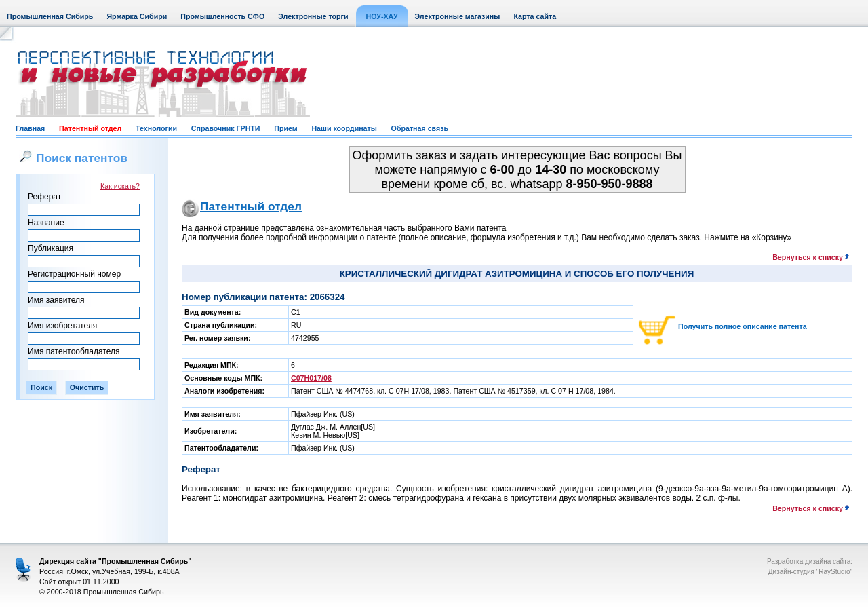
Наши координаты (344, 128)
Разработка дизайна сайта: (810, 561)
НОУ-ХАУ (382, 16)
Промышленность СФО (222, 16)
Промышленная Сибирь (50, 16)
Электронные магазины (458, 16)
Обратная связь (420, 128)
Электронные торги (313, 16)
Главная (30, 128)
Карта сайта (535, 16)
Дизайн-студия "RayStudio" (810, 572)
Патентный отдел (90, 128)
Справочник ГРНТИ (226, 128)
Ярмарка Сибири (137, 16)
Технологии (156, 128)
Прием (285, 128)
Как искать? (120, 186)
